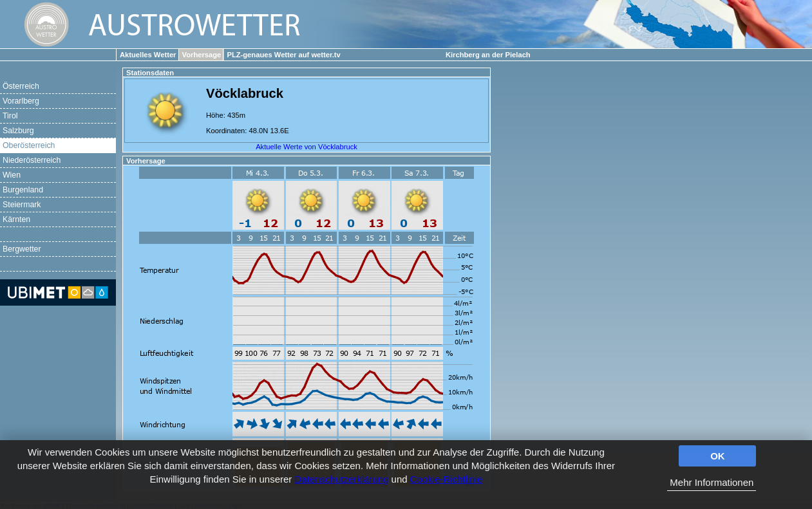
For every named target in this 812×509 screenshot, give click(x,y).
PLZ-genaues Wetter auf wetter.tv (283, 55)
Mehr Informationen (712, 482)
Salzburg (18, 131)
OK (718, 456)
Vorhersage (202, 55)
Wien (12, 175)
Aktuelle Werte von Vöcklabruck (307, 147)
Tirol (10, 116)
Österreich (21, 86)
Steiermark (22, 205)
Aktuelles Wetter (148, 55)
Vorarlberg (21, 101)
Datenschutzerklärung (342, 479)
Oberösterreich (29, 145)
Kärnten (16, 219)
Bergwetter (22, 249)
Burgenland (23, 190)
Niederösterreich (32, 160)
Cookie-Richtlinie (447, 479)
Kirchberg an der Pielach (488, 55)
